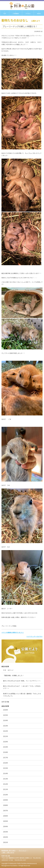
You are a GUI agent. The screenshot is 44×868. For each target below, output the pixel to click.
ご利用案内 (16, 13)
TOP (5, 13)
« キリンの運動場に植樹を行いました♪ (13, 632)
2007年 (5, 811)
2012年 (5, 784)
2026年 (5, 710)
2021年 (5, 736)
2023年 (5, 726)
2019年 (5, 747)
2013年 (5, 779)
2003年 (5, 832)
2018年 (5, 752)
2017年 (5, 758)
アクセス (28, 13)
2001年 (5, 842)
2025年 (5, 715)
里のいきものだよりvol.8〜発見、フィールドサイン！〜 (22, 681)
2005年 (5, 821)
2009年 (5, 800)
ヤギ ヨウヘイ (9, 670)
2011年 (5, 789)
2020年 (5, 742)
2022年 (5, 731)
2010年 (5, 795)
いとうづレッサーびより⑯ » (35, 636)
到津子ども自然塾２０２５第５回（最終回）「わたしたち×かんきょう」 (22, 695)
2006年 (5, 816)
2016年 (5, 763)
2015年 (5, 768)
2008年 (5, 805)
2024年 (5, 720)
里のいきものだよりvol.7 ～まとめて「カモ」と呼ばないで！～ (22, 687)
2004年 (5, 826)
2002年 (5, 837)
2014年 (5, 773)
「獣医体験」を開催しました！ (13, 675)
